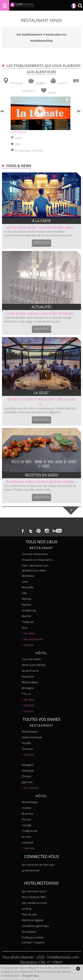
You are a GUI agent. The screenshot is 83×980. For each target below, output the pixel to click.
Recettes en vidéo (41, 475)
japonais (27, 782)
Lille (24, 593)
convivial (27, 842)
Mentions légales (33, 920)
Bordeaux (28, 576)
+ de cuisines (30, 788)
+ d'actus (27, 645)
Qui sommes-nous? (34, 891)
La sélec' (41, 393)
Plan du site (29, 914)
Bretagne (28, 688)
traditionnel (29, 831)
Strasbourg (29, 610)
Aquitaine (28, 676)
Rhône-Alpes (30, 682)
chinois (26, 776)
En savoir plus (30, 976)
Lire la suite (42, 242)
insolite (26, 743)
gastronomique (32, 737)
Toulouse (28, 622)
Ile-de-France (30, 671)
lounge (27, 825)
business (27, 814)
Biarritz (26, 616)
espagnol (28, 765)
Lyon (25, 581)
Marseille (27, 587)
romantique (30, 731)
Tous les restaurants (35, 554)
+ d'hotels (28, 705)
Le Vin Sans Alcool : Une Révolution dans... (41, 227)
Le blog (26, 909)
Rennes (26, 599)
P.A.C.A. (27, 694)
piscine (26, 819)
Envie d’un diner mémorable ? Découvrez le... (42, 402)
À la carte (41, 221)
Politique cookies (33, 937)
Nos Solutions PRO (34, 897)
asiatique (28, 771)
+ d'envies (28, 755)
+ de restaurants (32, 639)
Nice (25, 628)
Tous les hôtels (31, 659)
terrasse (27, 749)
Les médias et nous (34, 903)
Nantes (26, 605)
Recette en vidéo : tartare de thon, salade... (41, 482)
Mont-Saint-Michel (33, 665)
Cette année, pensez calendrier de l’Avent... (42, 313)
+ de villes (28, 633)
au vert (26, 837)
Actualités (41, 307)
